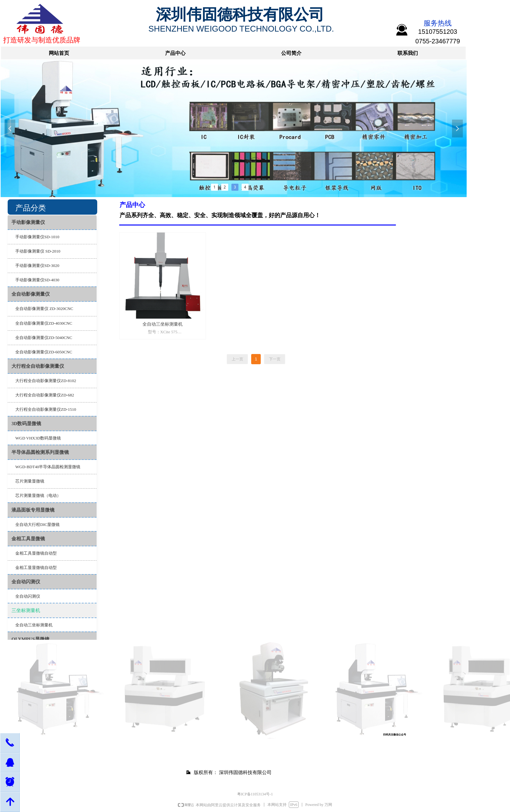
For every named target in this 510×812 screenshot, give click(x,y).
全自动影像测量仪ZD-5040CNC (44, 338)
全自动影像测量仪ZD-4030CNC (44, 323)
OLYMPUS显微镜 (30, 639)
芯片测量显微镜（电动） (38, 495)
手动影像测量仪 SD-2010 (38, 251)
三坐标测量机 (26, 610)
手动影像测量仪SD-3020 (37, 266)
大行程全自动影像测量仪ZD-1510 (46, 409)
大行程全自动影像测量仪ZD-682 (45, 395)
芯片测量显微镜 (30, 481)
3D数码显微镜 (26, 424)
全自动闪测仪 (26, 582)
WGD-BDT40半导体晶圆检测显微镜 (48, 467)
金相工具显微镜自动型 (36, 553)
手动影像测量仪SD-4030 (37, 280)
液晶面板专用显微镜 (33, 510)
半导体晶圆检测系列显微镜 (40, 452)
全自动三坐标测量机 (34, 625)
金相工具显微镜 (28, 539)
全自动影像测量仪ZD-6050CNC (44, 352)
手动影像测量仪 (28, 222)
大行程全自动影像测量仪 (38, 366)
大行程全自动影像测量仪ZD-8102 (46, 381)
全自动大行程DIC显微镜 (37, 524)
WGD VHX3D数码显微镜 (38, 438)
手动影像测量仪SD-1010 (37, 237)
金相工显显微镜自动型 (36, 568)
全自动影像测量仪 (31, 294)
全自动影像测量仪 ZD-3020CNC (44, 309)
